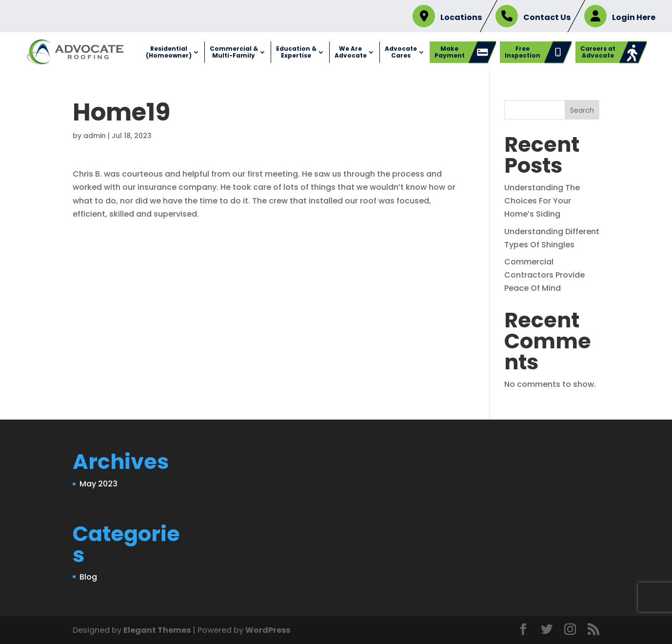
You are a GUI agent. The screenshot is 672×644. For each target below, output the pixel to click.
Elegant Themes (157, 630)
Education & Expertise (296, 52)
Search (582, 110)
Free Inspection (523, 52)
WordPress (268, 630)
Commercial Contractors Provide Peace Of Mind (544, 275)
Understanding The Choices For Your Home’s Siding (542, 201)
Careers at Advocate (598, 52)
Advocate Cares (401, 52)
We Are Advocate (351, 52)
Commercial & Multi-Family (234, 52)
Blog (88, 577)
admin (95, 136)
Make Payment (450, 52)
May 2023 (99, 484)
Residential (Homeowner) (169, 52)
